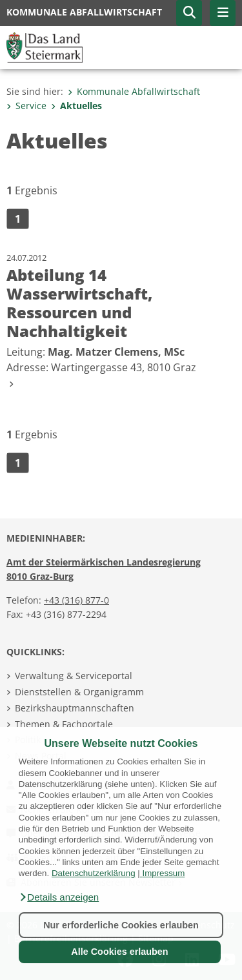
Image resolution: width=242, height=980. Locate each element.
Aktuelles (76, 106)
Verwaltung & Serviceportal (74, 676)
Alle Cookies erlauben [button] (119, 952)
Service (26, 106)
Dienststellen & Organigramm (79, 692)
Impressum (163, 873)
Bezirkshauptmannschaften (75, 708)
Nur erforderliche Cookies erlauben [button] (121, 925)
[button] (59, 897)
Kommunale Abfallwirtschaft (134, 91)
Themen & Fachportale (64, 724)
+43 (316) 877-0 (76, 600)
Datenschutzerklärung (94, 873)
